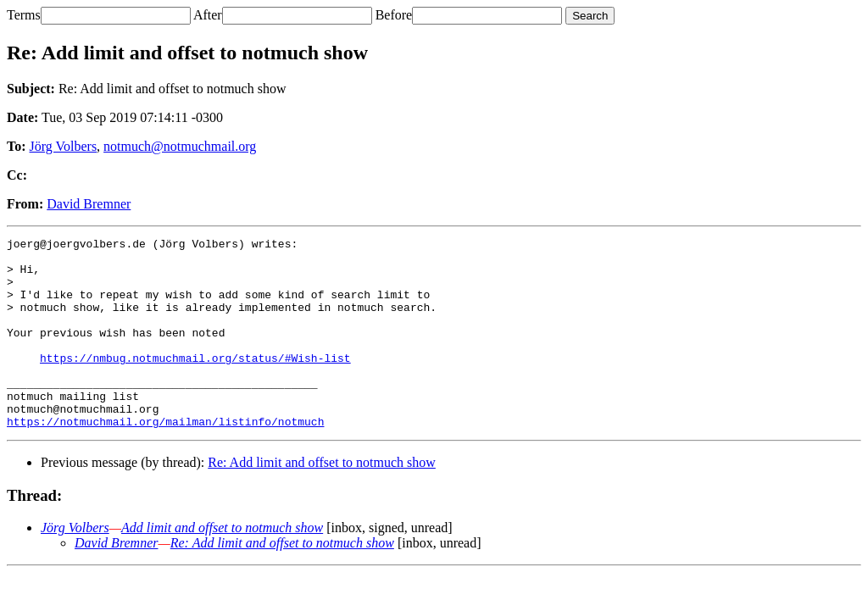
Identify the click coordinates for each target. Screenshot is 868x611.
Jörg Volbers (64, 146)
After (208, 15)
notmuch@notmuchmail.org (180, 146)
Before (394, 15)
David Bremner (89, 204)
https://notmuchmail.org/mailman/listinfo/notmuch (165, 459)
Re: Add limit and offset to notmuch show (322, 500)
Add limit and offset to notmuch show (222, 566)
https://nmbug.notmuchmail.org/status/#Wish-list (195, 383)
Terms (24, 15)
